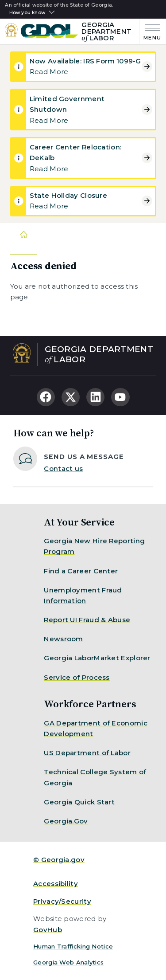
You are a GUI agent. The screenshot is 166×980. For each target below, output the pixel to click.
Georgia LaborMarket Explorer (97, 658)
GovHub (48, 930)
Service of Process (77, 677)
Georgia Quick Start (79, 802)
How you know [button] (27, 13)
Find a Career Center (81, 571)
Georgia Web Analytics (68, 962)
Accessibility (56, 884)
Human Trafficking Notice (73, 946)
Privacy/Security (62, 901)
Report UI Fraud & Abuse (87, 620)
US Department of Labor (87, 753)
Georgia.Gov (66, 821)
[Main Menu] (150, 31)
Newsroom (63, 639)
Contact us (63, 468)
